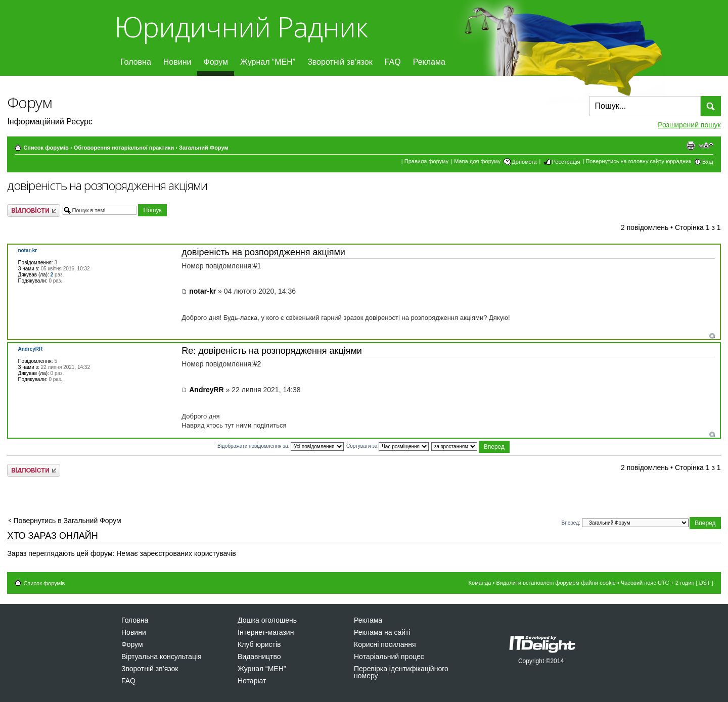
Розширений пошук (689, 125)
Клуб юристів (259, 644)
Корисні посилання (385, 644)
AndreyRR (206, 390)
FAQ (393, 62)
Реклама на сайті (382, 632)
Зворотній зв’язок (340, 62)
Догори (712, 336)
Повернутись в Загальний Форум (67, 521)
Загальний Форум (203, 148)
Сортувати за (388, 446)
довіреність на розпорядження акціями (107, 185)
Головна (136, 62)
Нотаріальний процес (389, 657)
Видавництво (259, 657)
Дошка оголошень (267, 620)
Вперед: (571, 522)
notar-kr (202, 291)
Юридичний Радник (241, 27)
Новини (177, 62)
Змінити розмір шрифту (706, 146)
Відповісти (34, 210)
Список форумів (46, 148)
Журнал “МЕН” (268, 62)
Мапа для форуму (477, 161)
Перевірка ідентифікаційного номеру (401, 672)
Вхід (708, 162)
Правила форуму (426, 161)
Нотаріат (252, 681)
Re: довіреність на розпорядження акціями (272, 351)
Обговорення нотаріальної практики (124, 148)
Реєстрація (566, 162)
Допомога (524, 162)
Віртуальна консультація (162, 657)
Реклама (429, 62)
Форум (216, 62)
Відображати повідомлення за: (281, 446)
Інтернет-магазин (266, 632)
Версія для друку (691, 146)
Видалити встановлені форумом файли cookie (556, 583)
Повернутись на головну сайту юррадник (638, 161)
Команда (480, 583)
